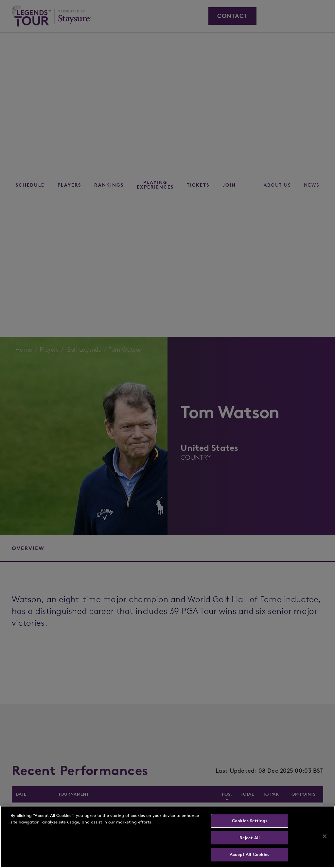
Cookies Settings (250, 821)
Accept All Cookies (249, 854)
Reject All (250, 838)
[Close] (325, 836)
